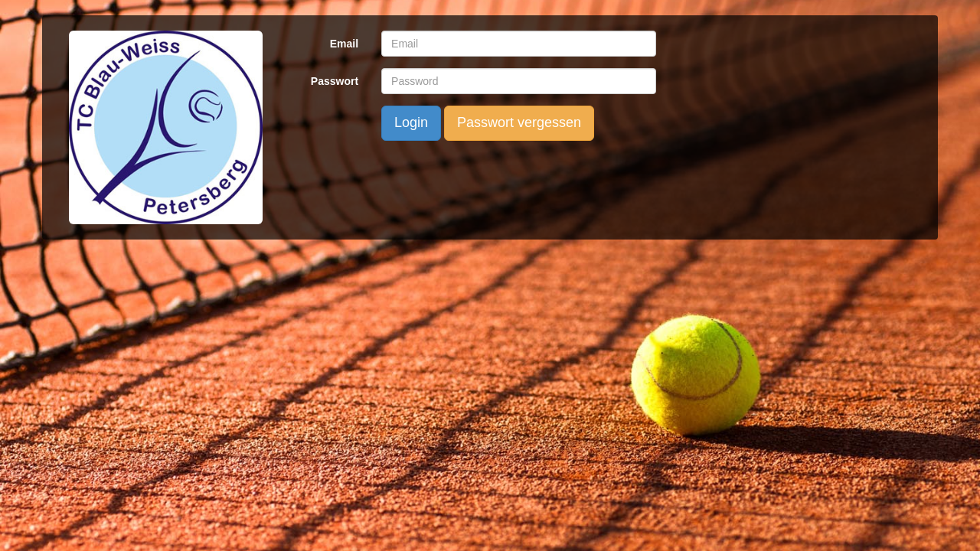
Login (411, 122)
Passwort (335, 81)
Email (344, 44)
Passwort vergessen (519, 122)
